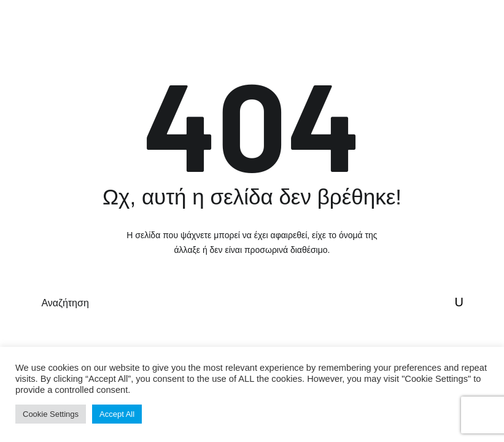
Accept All (117, 414)
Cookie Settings (51, 414)
